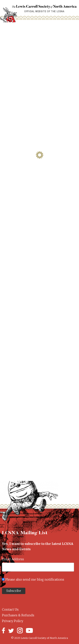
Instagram (20, 630)
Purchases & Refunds (18, 615)
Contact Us (10, 609)
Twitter (11, 630)
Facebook (3, 630)
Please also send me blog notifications (35, 579)
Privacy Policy (13, 621)
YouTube (29, 630)
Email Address (13, 559)
